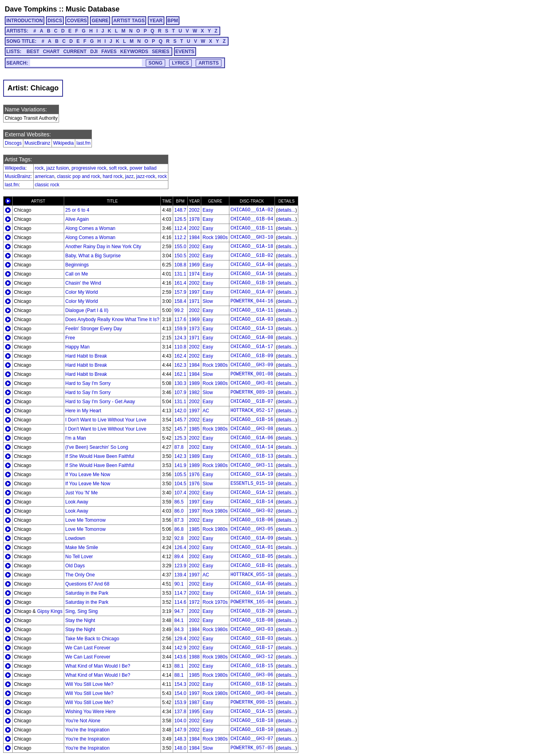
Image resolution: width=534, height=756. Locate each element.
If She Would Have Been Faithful (100, 456)
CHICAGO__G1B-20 (252, 611)
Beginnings (77, 265)
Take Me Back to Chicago (92, 639)
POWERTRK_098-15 (252, 702)
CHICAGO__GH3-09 (252, 365)
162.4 (180, 356)
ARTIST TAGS (129, 21)
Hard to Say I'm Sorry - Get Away (100, 402)
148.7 (180, 210)
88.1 (179, 666)
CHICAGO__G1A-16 (252, 274)
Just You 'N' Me (82, 493)
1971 (194, 301)
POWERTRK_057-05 (252, 748)
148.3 (180, 739)
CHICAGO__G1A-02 (252, 210)
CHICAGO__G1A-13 (252, 329)
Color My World (82, 292)
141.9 (180, 465)
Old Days (75, 566)
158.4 (180, 301)
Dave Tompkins (31, 9)
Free (70, 338)
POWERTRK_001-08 (252, 374)
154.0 (180, 693)
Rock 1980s (215, 237)
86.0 (179, 511)
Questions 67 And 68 (87, 584)
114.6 (180, 602)
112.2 (180, 237)
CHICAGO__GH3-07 (252, 739)
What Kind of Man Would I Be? (98, 666)
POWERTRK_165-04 (252, 602)
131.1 (180, 274)
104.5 (180, 484)
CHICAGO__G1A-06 (252, 438)
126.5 (180, 219)
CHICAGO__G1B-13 (252, 456)
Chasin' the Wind (83, 283)
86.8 (179, 529)
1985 (194, 429)
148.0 (180, 748)
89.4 (179, 557)
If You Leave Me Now (88, 475)
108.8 (180, 265)
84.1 (179, 620)
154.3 (180, 684)
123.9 (180, 566)
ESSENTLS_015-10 (252, 484)
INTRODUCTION (25, 21)
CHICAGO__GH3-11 (252, 465)
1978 (194, 219)
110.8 (180, 347)
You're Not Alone (83, 721)
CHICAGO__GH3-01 (252, 383)
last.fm (83, 143)
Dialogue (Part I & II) (87, 310)
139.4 (180, 575)
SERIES (161, 52)
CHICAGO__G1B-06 (252, 520)
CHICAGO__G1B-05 (252, 557)
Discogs (13, 143)
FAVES (109, 52)
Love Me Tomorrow (86, 520)
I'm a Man (76, 438)
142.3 (180, 456)
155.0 (180, 247)
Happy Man (77, 347)
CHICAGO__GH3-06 (252, 675)
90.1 (179, 584)
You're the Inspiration (88, 730)
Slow (208, 301)
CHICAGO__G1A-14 (252, 447)
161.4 (180, 283)
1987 (194, 702)
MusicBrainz (37, 143)
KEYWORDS (134, 52)
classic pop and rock (79, 176)
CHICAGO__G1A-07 (252, 292)
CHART (51, 52)
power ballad (143, 168)
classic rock (47, 185)
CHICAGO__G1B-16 (252, 420)
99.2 (179, 310)
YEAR (156, 21)
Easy (208, 210)
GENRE (100, 21)
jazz (129, 176)
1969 (194, 265)
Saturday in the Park (87, 593)
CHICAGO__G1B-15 (252, 666)
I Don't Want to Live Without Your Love (106, 420)
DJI (94, 52)
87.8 (179, 447)
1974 (194, 274)
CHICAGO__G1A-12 (252, 493)
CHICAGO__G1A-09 (252, 538)
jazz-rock (146, 176)
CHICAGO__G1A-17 (252, 347)
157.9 (180, 292)
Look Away (77, 502)
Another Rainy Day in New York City (103, 247)
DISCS (55, 21)
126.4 (180, 547)
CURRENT (75, 52)
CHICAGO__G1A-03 (252, 320)
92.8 (179, 538)
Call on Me (77, 274)
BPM (173, 21)
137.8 (180, 712)
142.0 (180, 411)
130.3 (180, 383)
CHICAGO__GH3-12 (252, 657)
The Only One (80, 575)
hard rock (113, 176)
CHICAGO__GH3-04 (252, 693)
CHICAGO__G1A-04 (252, 265)
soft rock (118, 168)
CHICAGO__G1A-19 (252, 475)
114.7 (180, 593)
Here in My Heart (83, 411)
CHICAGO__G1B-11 (252, 228)
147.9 (180, 730)
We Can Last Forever (88, 648)
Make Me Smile (82, 547)
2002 (194, 210)
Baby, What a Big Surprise (93, 256)
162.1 (180, 374)
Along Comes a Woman (91, 228)
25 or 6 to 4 (77, 210)
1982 (194, 392)
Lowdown (75, 538)
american (45, 176)
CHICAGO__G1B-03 (252, 639)
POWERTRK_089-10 (252, 392)
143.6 (180, 657)
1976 (194, 475)
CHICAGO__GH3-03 (252, 630)
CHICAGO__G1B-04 (252, 219)
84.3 (179, 630)
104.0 (180, 721)
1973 (194, 329)
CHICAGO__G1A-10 (252, 593)
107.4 (180, 493)
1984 (194, 237)
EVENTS (185, 52)
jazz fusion (58, 168)
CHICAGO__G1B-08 (252, 620)
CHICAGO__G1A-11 (252, 310)
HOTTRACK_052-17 (252, 411)
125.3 (180, 438)
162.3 (180, 365)
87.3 (179, 520)
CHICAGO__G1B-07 (252, 402)
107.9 (180, 392)
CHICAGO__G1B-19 (252, 283)
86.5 (179, 502)
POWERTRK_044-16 (252, 301)
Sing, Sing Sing (82, 611)
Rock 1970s (215, 602)
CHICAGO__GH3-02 (252, 511)
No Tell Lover (79, 557)
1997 (194, 292)
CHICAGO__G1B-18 (252, 721)
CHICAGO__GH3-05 (252, 529)
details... (287, 210)
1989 (194, 383)
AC (206, 411)
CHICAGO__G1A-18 (252, 247)
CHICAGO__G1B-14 (252, 502)
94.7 (179, 611)
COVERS (77, 21)
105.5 (180, 475)
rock (39, 168)
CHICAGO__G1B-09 (252, 356)
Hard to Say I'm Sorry (88, 383)
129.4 (180, 639)
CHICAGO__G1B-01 (252, 566)
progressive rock (89, 168)
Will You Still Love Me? (89, 684)
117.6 (180, 320)
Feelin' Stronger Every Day (94, 329)
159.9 (180, 329)
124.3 (180, 338)
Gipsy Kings (50, 611)
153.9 (180, 702)
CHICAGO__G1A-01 (252, 547)
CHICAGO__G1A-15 (252, 712)
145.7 (180, 420)
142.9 (180, 648)
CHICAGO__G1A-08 (252, 338)
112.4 (180, 228)
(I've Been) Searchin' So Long (97, 447)
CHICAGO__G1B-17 (252, 648)
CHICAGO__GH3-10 (252, 237)
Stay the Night (80, 620)
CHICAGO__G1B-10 (252, 730)
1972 (194, 602)
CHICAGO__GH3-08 (252, 429)
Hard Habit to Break (86, 356)
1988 (194, 657)
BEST (33, 52)
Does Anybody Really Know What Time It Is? (112, 320)
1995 (194, 712)
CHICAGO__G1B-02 (252, 256)
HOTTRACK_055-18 (252, 575)
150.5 (180, 256)
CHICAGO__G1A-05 (252, 584)
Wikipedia (63, 143)
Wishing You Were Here (91, 712)
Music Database (93, 9)
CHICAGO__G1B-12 (252, 684)
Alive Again (77, 219)
